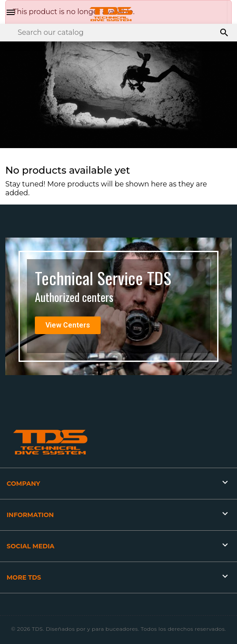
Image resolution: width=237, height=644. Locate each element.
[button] (68, 325)
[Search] (118, 33)
